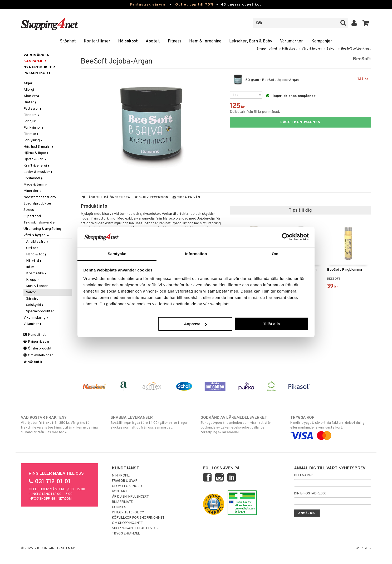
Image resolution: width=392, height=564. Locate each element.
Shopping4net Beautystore (136, 528)
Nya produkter (39, 67)
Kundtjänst (35, 335)
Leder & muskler (38, 172)
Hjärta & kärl (35, 159)
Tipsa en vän (186, 197)
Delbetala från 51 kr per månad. (255, 112)
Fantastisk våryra (148, 5)
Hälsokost (128, 41)
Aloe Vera (31, 96)
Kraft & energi (37, 166)
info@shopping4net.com (50, 499)
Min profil (121, 476)
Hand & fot (37, 254)
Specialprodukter (37, 204)
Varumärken (292, 41)
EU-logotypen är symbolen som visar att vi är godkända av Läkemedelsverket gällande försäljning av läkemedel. (241, 425)
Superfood (32, 216)
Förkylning (33, 140)
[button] (366, 23)
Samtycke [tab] (117, 254)
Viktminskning (36, 318)
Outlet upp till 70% (194, 5)
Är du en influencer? (130, 497)
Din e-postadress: (310, 494)
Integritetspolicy (128, 513)
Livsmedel (33, 178)
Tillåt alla (271, 324)
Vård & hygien (312, 49)
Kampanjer (322, 41)
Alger (28, 83)
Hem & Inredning (205, 41)
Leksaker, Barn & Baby (251, 41)
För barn (32, 115)
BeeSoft (362, 59)
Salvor (331, 49)
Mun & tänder (37, 286)
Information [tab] (196, 254)
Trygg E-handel (126, 534)
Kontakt (120, 492)
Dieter (30, 102)
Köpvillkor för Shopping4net (138, 518)
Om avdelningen (38, 355)
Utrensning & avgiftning (42, 229)
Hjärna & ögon (36, 153)
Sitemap (68, 548)
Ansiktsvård (38, 242)
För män (31, 134)
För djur (30, 121)
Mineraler (33, 191)
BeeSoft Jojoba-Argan (356, 49)
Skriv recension (151, 197)
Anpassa (195, 324)
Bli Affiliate (122, 502)
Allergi (29, 90)
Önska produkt (38, 349)
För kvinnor (34, 128)
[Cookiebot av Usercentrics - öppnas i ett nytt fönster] (286, 237)
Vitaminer (33, 324)
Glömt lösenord (127, 486)
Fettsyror (33, 109)
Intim (30, 267)
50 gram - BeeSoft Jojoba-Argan (300, 80)
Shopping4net (267, 49)
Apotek (153, 41)
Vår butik (33, 362)
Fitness (175, 41)
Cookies (119, 507)
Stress (29, 210)
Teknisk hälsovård (40, 223)
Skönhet (68, 41)
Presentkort (37, 73)
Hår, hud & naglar (39, 147)
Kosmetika (37, 273)
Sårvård (32, 299)
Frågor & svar (36, 342)
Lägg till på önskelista (106, 197)
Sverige (363, 548)
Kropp (33, 280)
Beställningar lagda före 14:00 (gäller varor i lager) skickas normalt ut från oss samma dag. (151, 422)
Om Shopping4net (127, 523)
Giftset (32, 248)
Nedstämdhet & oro (40, 197)
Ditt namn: (303, 475)
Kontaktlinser (97, 41)
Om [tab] (275, 254)
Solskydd (35, 305)
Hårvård (34, 261)
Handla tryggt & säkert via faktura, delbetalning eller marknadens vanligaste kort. (331, 427)
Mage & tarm (36, 185)
